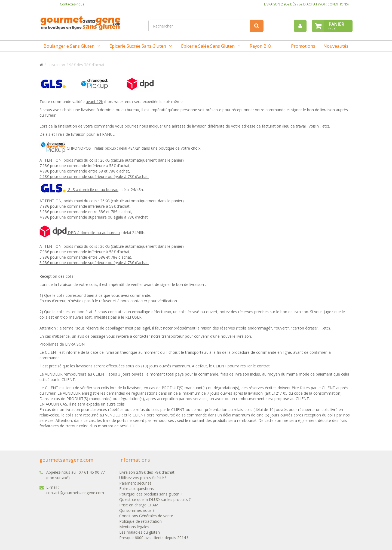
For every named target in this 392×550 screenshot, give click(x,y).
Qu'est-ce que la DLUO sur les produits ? (155, 499)
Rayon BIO (260, 46)
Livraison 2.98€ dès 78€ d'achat (147, 472)
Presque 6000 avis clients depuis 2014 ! (154, 538)
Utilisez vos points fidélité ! (143, 478)
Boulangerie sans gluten (69, 46)
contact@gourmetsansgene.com (75, 493)
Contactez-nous (72, 4)
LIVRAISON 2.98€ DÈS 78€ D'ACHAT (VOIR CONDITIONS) (306, 4)
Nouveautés (336, 46)
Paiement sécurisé (135, 483)
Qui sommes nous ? (137, 510)
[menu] (300, 26)
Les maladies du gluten (140, 532)
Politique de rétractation (140, 521)
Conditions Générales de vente (146, 516)
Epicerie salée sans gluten (208, 46)
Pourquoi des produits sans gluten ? (151, 494)
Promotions (303, 46)
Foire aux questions (137, 489)
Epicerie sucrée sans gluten (138, 46)
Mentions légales (134, 527)
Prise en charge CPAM (139, 505)
